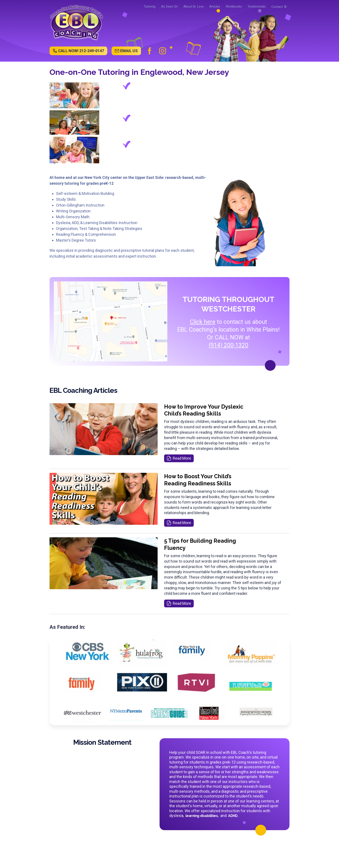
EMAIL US (129, 51)
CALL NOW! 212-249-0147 (81, 51)
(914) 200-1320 (228, 345)
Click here (203, 322)
